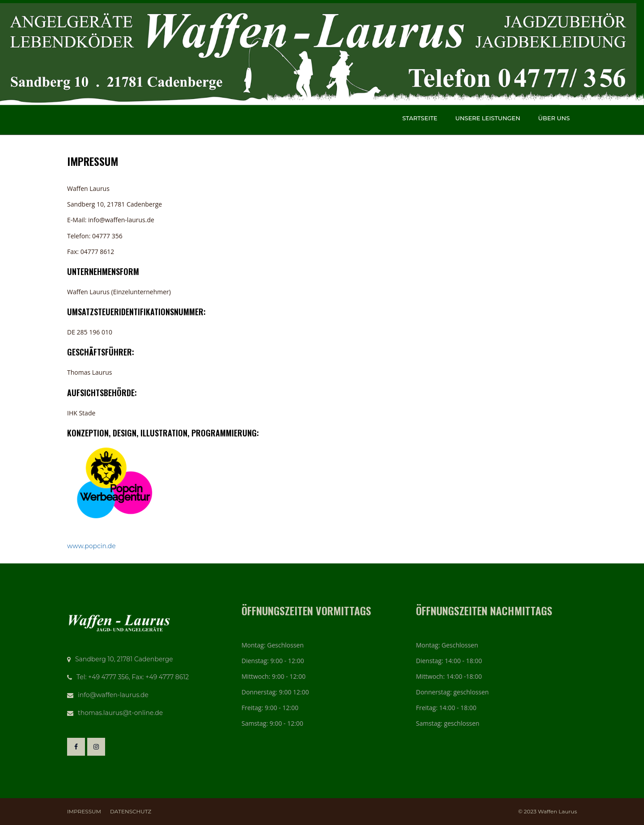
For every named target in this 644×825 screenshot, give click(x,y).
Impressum (84, 811)
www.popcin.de (91, 546)
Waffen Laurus (557, 811)
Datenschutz (131, 811)
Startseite (420, 118)
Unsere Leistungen (488, 118)
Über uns (554, 118)
